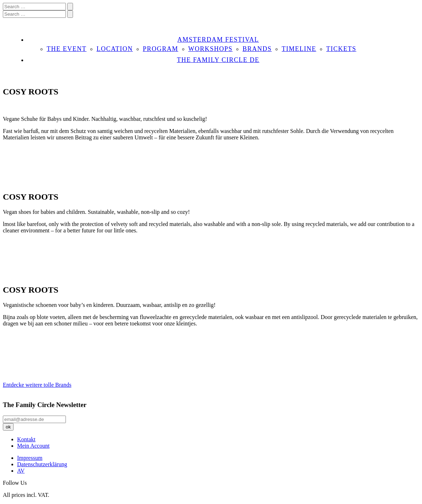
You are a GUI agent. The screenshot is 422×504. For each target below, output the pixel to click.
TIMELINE (299, 49)
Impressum (30, 458)
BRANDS (257, 49)
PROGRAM (161, 49)
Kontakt (26, 439)
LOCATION (115, 49)
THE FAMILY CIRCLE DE (218, 60)
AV (21, 471)
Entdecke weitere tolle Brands (37, 385)
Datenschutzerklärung (42, 464)
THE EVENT (67, 49)
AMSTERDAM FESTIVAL (218, 40)
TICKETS (341, 49)
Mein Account (33, 446)
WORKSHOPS (211, 49)
